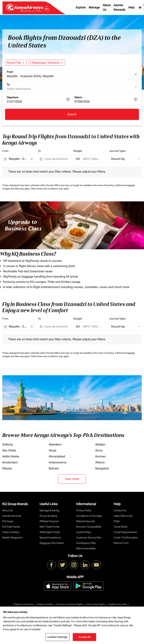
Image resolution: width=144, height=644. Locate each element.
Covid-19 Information (126, 538)
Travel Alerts (121, 527)
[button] (47, 63)
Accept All (85, 637)
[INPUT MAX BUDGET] (93, 159)
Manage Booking (49, 510)
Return (78, 97)
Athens (100, 462)
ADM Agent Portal (50, 532)
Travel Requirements (125, 532)
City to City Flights (96, 604)
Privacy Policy (84, 510)
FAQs (117, 521)
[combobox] (19, 159)
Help (131, 7)
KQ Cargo (8, 521)
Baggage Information (52, 543)
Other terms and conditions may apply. (50, 189)
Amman (100, 456)
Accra (99, 450)
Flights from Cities (118, 604)
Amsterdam (10, 462)
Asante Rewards (119, 7)
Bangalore (102, 468)
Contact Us (120, 510)
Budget (78, 151)
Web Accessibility (86, 548)
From (10, 72)
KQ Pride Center (11, 527)
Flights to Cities (45, 604)
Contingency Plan (86, 543)
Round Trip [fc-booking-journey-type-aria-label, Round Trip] (14, 63)
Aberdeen (55, 444)
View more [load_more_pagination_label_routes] (72, 479)
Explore (81, 7)
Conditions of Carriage (89, 516)
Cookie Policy (84, 532)
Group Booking (48, 516)
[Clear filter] (31, 159)
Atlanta (7, 468)
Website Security (85, 521)
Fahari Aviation (11, 532)
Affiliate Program (49, 521)
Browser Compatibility (89, 527)
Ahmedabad (57, 456)
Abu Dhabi (9, 450)
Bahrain (54, 468)
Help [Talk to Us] (123, 516)
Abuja (53, 450)
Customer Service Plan (89, 538)
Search (72, 114)
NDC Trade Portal (49, 527)
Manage (94, 7)
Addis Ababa (11, 456)
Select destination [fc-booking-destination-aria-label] (19, 89)
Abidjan (100, 444)
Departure (12, 97)
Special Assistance (50, 538)
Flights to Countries (23, 604)
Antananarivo (58, 462)
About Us (107, 7)
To (8, 85)
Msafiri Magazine (12, 538)
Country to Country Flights (70, 604)
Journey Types (117, 151)
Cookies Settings (57, 637)
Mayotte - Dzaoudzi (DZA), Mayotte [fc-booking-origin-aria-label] (30, 76)
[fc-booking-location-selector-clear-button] (136, 74)
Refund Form (121, 543)
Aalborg (7, 444)
